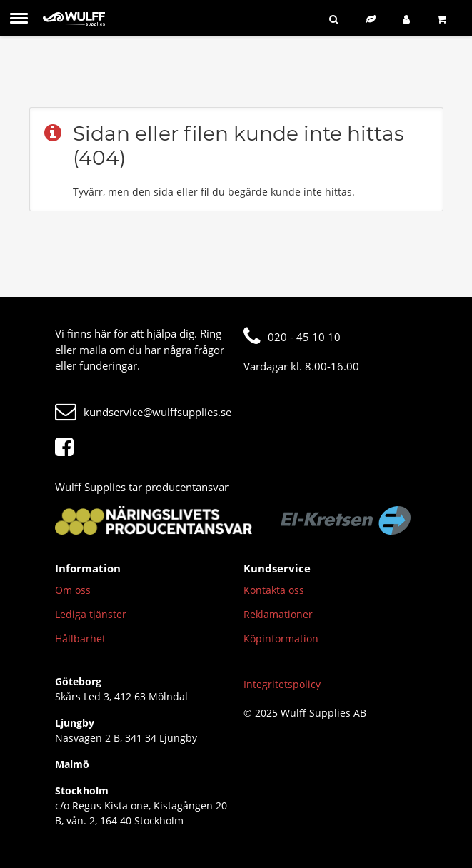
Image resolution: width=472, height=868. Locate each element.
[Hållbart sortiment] (373, 19)
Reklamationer (278, 614)
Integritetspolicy (282, 684)
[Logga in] (409, 19)
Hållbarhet (80, 639)
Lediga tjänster (91, 614)
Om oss (73, 590)
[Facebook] (68, 448)
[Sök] (337, 19)
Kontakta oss (274, 590)
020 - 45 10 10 (292, 337)
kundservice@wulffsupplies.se (143, 412)
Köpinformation (281, 639)
